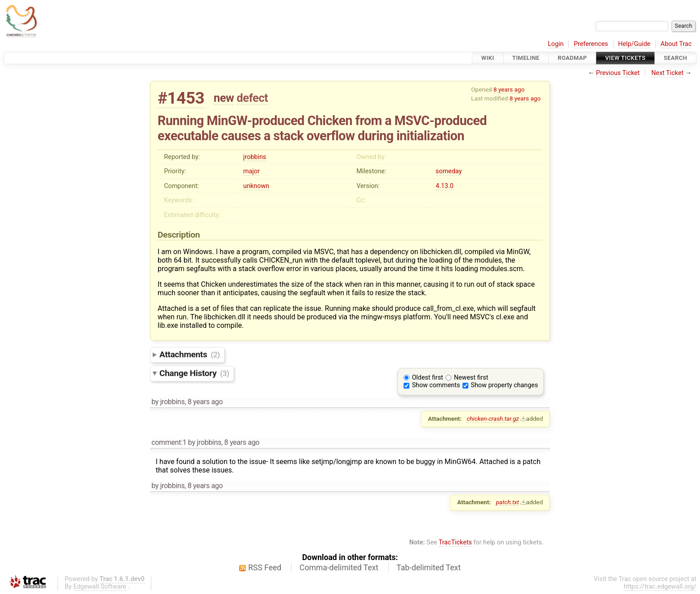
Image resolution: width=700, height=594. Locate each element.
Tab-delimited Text (429, 568)
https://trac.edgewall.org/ (660, 587)
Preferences (591, 44)
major (252, 171)
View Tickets (625, 58)
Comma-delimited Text (339, 568)
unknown (256, 186)
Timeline (526, 58)
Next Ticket (667, 73)
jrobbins (255, 157)
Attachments (190, 354)
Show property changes (504, 385)
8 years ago (509, 89)
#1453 (181, 98)
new (224, 98)
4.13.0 (445, 186)
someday (449, 171)
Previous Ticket (618, 73)
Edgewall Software (100, 587)
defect (252, 98)
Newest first (471, 378)
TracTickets (455, 542)
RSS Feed (265, 568)
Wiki (488, 58)
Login (556, 44)
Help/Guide (634, 44)
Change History (194, 373)
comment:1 (169, 442)
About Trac (676, 44)
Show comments (436, 385)
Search (675, 58)
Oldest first (428, 378)
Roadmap (572, 58)
